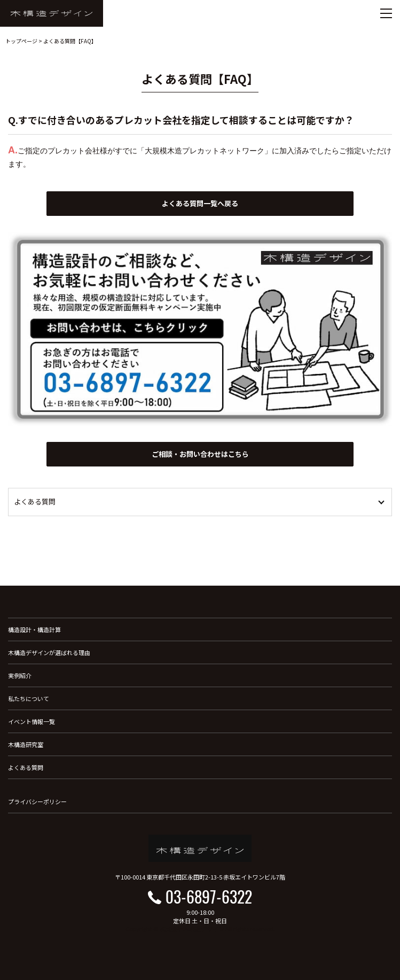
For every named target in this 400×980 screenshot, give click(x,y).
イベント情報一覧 (32, 721)
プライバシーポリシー (37, 802)
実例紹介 (20, 675)
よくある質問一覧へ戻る (200, 203)
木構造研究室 (26, 744)
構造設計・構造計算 (34, 629)
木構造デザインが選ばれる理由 (49, 652)
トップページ (21, 41)
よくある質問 (26, 767)
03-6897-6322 (209, 896)
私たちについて (29, 698)
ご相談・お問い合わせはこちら (200, 454)
